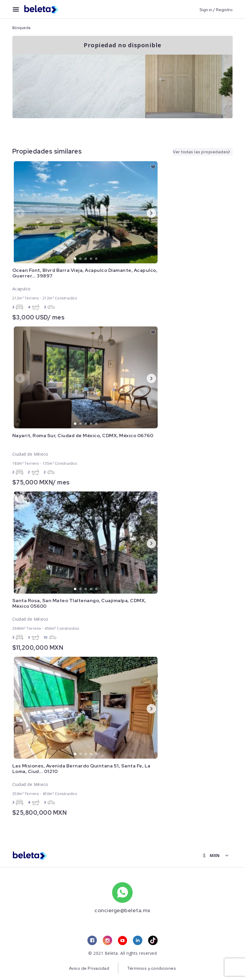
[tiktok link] (153, 941)
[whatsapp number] (123, 893)
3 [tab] (86, 259)
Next (147, 213)
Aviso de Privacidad (89, 969)
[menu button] (16, 9)
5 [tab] (97, 259)
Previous (15, 213)
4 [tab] (91, 259)
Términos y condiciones (152, 969)
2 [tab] (81, 259)
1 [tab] (75, 259)
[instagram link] (107, 941)
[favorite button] (153, 167)
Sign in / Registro (216, 9)
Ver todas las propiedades (201, 151)
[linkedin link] (138, 941)
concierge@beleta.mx (122, 911)
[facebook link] (92, 941)
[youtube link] (123, 941)
